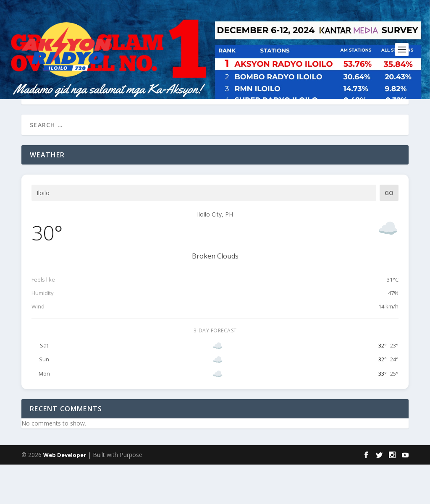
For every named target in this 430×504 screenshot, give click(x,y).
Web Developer (65, 494)
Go (389, 232)
